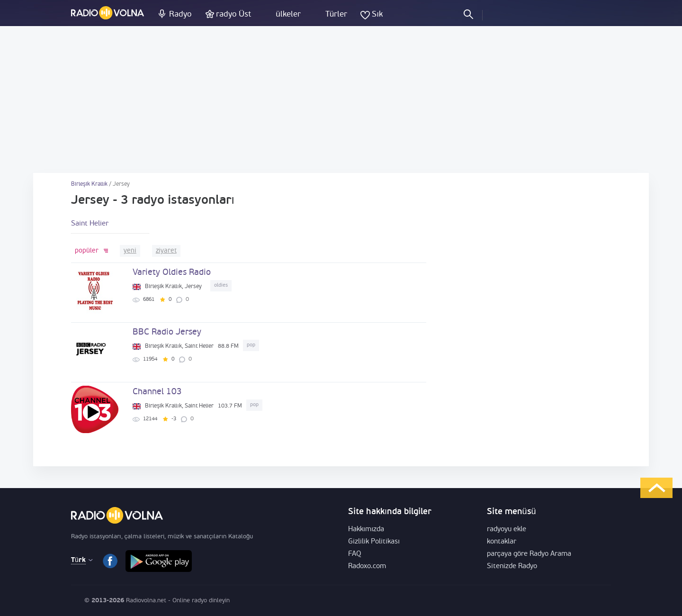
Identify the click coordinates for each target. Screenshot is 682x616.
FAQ (355, 554)
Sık (377, 14)
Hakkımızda (366, 530)
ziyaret (166, 251)
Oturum (498, 14)
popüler (87, 251)
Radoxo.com (367, 566)
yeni (130, 251)
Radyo (180, 14)
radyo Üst (233, 14)
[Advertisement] (341, 100)
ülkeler (288, 14)
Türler (336, 14)
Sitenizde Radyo (512, 566)
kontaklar (502, 542)
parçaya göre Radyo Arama (529, 554)
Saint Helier (90, 224)
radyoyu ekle (507, 530)
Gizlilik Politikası (374, 542)
